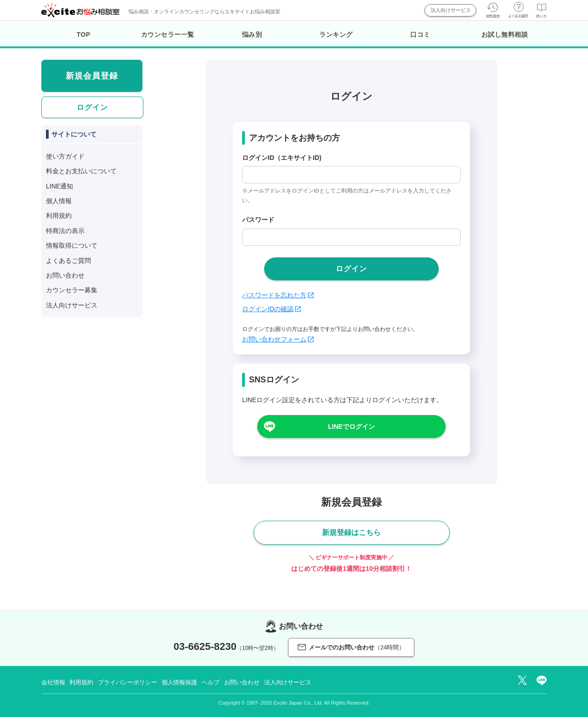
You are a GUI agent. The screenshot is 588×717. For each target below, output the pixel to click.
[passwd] (351, 237)
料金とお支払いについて (81, 171)
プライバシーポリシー (127, 682)
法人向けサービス (451, 10)
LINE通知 (59, 186)
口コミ (420, 34)
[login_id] (351, 175)
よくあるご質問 (68, 261)
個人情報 (59, 201)
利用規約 (59, 216)
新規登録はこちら (351, 532)
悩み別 (252, 34)
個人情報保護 (179, 682)
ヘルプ (211, 682)
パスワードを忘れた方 (278, 295)
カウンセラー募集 (72, 290)
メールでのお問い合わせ (351, 647)
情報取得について (72, 245)
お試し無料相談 (505, 34)
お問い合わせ (65, 275)
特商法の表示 (65, 231)
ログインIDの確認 (271, 309)
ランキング (336, 34)
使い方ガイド (65, 156)
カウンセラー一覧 (168, 34)
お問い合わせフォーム (278, 339)
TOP (84, 34)
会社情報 (53, 682)
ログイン (92, 107)
